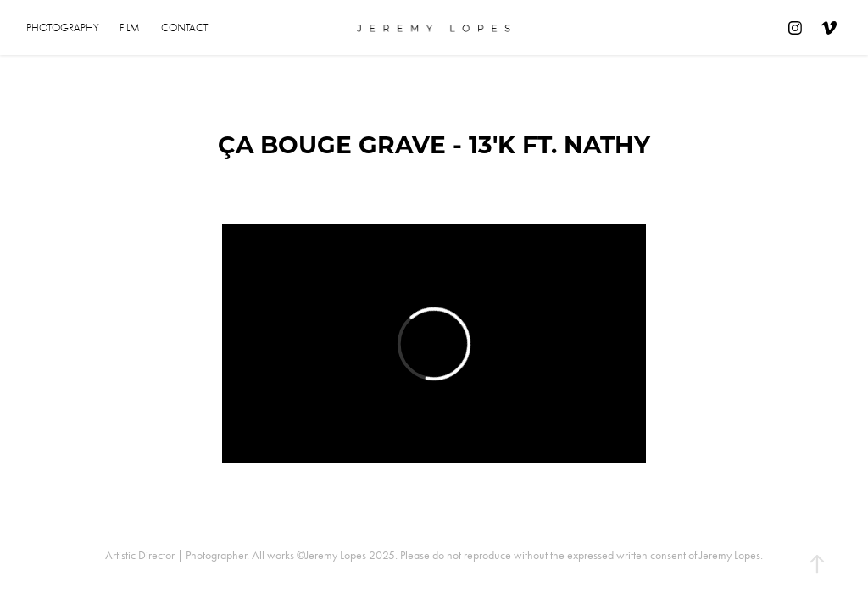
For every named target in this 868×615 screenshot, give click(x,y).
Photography (63, 28)
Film (130, 28)
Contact (184, 28)
